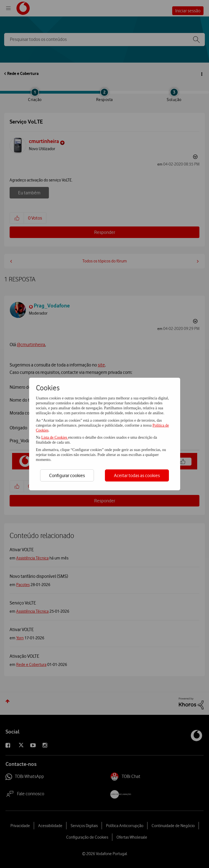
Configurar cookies (67, 475)
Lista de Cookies (55, 437)
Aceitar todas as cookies (137, 475)
